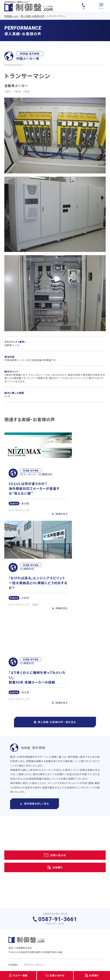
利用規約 (13, 965)
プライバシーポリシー (34, 965)
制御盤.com (11, 16)
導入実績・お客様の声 (33, 16)
